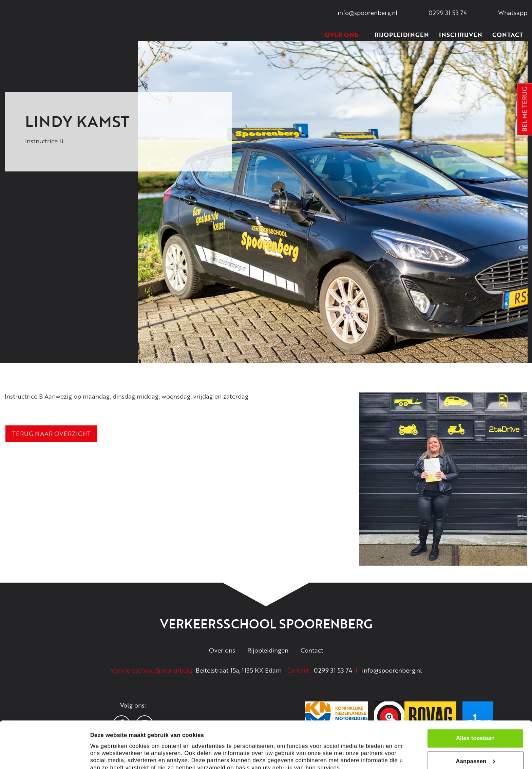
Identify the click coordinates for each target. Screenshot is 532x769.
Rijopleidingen (402, 35)
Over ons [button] (345, 35)
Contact (508, 35)
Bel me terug (525, 109)
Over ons (222, 650)
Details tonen (108, 755)
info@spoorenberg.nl (392, 670)
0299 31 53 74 (333, 670)
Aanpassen (476, 729)
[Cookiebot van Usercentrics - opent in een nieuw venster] (44, 755)
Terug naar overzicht (51, 434)
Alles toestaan (475, 706)
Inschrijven (461, 35)
